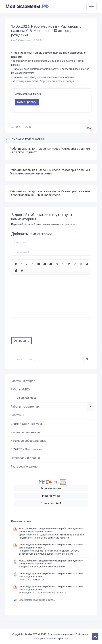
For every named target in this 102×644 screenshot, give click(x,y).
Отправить (21, 341)
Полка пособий (51, 503)
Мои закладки (51, 488)
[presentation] (39, 329)
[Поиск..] (47, 359)
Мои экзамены (27, 7)
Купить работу (27, 102)
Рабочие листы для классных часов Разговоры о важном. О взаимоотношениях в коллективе (50, 193)
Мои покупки (51, 496)
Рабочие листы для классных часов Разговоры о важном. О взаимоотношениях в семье (50, 172)
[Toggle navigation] (91, 7)
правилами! (71, 224)
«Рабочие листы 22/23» (28, 40)
